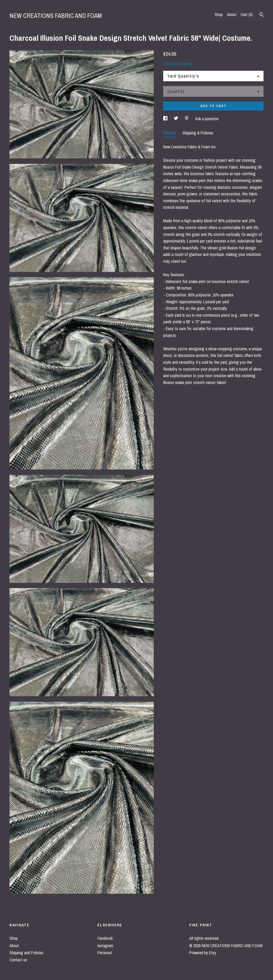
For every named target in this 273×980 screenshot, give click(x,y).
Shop (219, 14)
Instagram (105, 946)
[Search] (262, 15)
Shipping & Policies (198, 133)
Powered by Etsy (203, 953)
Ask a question (207, 119)
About (232, 14)
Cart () (247, 14)
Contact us (18, 960)
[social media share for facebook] (166, 119)
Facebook (105, 938)
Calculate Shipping (178, 64)
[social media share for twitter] (177, 119)
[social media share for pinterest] (187, 119)
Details (170, 133)
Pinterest (105, 953)
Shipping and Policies (26, 953)
